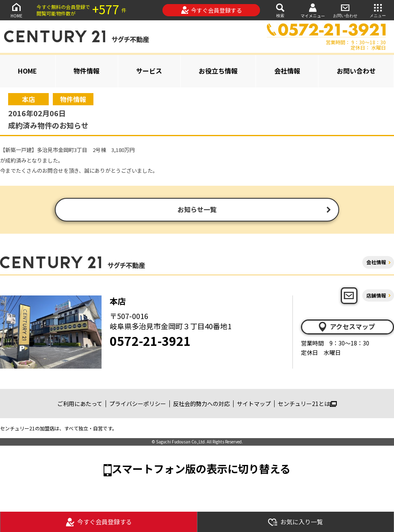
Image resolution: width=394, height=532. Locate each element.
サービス (149, 71)
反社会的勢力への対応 (201, 404)
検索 (280, 10)
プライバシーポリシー (138, 404)
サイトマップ (254, 404)
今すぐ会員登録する (211, 10)
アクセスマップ (346, 328)
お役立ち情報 (218, 71)
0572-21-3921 (150, 341)
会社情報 (287, 71)
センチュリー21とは (307, 404)
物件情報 (87, 71)
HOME (16, 10)
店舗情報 (376, 296)
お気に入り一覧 (295, 522)
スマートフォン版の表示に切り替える (201, 469)
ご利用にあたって (80, 404)
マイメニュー (313, 10)
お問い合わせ (345, 10)
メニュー (378, 10)
